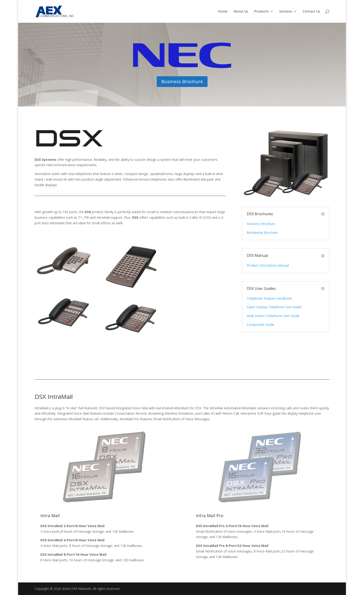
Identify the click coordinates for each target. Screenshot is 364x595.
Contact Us (311, 12)
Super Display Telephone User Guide (274, 307)
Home (223, 12)
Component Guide (260, 325)
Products (261, 12)
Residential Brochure (262, 233)
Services (286, 12)
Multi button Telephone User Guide (273, 316)
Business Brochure (182, 81)
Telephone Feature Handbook (269, 298)
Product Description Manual (268, 265)
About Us (241, 12)
